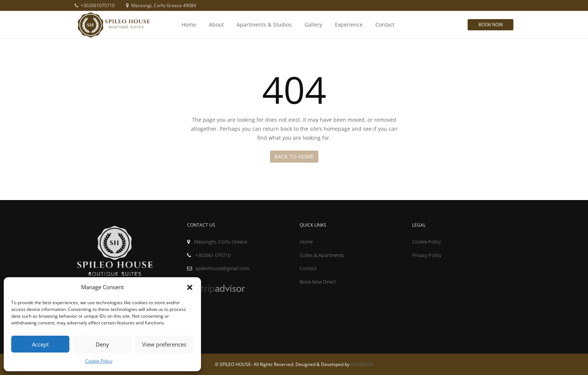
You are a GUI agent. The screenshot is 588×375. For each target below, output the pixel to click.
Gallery (313, 25)
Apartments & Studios (264, 25)
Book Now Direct (318, 282)
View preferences (164, 344)
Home (189, 25)
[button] (190, 287)
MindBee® (362, 364)
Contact (385, 25)
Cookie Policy (99, 361)
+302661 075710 (209, 255)
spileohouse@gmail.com (218, 268)
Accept (40, 344)
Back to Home (294, 156)
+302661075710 (95, 5)
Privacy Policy (427, 255)
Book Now (491, 25)
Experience (349, 25)
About (216, 25)
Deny (102, 344)
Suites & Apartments (322, 255)
